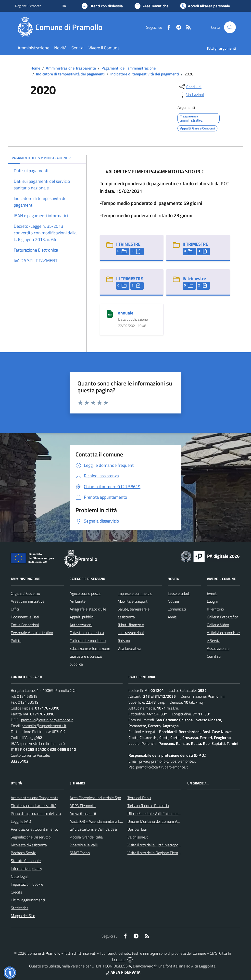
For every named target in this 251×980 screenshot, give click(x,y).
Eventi (212, 593)
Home (35, 68)
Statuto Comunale (26, 861)
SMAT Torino (80, 853)
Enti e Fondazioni (25, 625)
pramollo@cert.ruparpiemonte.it (47, 720)
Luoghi (212, 601)
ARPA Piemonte (83, 806)
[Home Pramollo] (62, 27)
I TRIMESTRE (128, 244)
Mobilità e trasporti (133, 601)
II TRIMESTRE (195, 244)
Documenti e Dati (25, 617)
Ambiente (78, 601)
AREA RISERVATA (123, 972)
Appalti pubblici (82, 617)
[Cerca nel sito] (230, 27)
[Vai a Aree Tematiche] (151, 6)
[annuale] (110, 313)
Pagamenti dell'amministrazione (129, 68)
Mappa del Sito (23, 916)
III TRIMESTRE (130, 278)
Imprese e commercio (135, 593)
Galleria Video (218, 625)
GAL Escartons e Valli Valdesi (93, 829)
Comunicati (177, 609)
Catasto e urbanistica (87, 633)
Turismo (124, 640)
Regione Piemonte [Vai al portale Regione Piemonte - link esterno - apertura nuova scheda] (28, 6)
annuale (126, 313)
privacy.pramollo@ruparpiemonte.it (168, 761)
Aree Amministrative (28, 601)
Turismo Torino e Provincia (148, 806)
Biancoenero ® (145, 966)
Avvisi (172, 617)
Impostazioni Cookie (27, 884)
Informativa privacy (26, 868)
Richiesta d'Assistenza (29, 845)
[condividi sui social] (190, 87)
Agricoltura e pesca (85, 593)
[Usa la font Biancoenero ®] (102, 6)
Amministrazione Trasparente (71, 68)
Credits (16, 892)
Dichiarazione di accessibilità (34, 806)
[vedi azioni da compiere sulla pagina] (191, 95)
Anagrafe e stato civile (88, 609)
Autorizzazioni (81, 625)
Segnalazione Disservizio (31, 837)
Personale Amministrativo (32, 633)
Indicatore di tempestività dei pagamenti (70, 74)
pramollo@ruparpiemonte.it (44, 726)
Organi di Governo (25, 593)
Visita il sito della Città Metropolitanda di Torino (166, 845)
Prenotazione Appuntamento (34, 829)
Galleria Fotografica (223, 617)
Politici (16, 640)
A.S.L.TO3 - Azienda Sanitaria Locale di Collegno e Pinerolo (117, 821)
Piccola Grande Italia (86, 837)
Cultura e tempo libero (88, 640)
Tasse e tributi (179, 593)
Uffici (15, 609)
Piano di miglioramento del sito (36, 813)
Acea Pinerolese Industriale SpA (95, 798)
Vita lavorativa (129, 648)
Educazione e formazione (90, 648)
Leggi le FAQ (21, 821)
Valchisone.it (138, 837)
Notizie (173, 601)
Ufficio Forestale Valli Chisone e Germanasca (164, 813)
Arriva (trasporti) (83, 813)
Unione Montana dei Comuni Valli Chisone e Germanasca (174, 821)
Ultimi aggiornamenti (28, 900)
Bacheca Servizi (24, 853)
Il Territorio (215, 609)
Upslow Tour (137, 829)
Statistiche (20, 908)
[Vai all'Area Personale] (205, 6)
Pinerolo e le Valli (84, 845)
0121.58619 (27, 696)
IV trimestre (194, 278)
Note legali (20, 876)
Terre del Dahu (139, 798)
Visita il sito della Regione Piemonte (157, 853)
